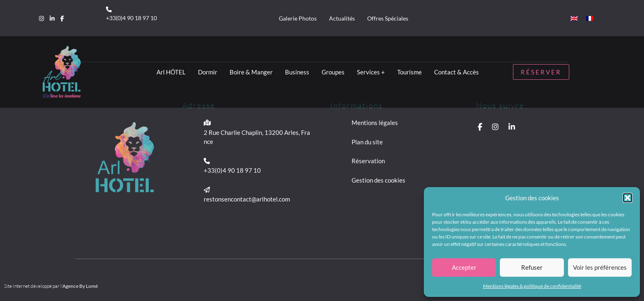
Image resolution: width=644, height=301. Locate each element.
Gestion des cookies (378, 180)
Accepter (464, 267)
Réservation (368, 161)
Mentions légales (375, 123)
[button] (628, 198)
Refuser (532, 267)
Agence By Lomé (80, 286)
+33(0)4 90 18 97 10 (131, 18)
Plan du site (367, 142)
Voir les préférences (600, 267)
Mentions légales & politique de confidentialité (532, 286)
